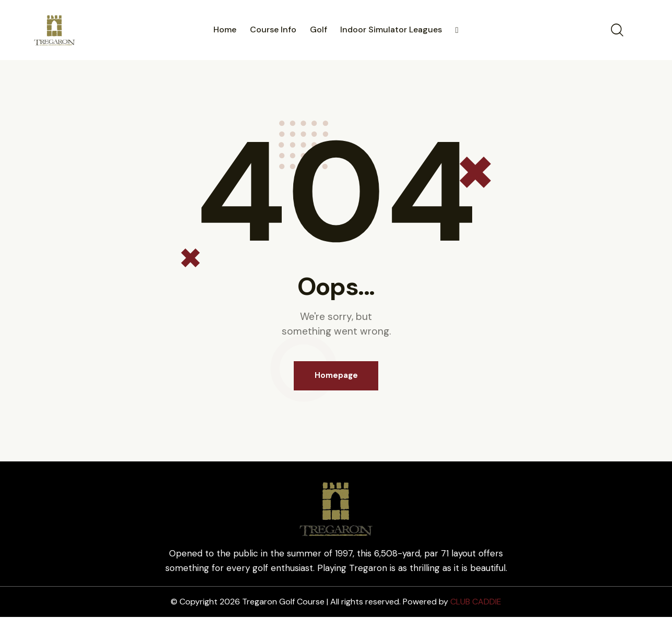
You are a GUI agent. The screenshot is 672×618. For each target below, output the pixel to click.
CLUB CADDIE (476, 603)
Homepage (336, 376)
